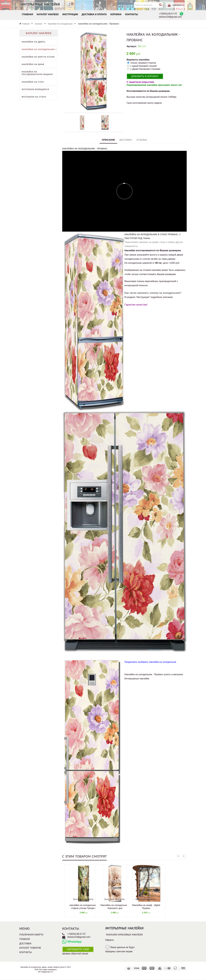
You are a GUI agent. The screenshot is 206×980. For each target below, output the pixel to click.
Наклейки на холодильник (40, 49)
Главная (27, 14)
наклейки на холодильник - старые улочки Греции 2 (84, 907)
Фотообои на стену (34, 97)
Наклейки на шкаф (33, 64)
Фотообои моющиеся (35, 89)
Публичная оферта (31, 935)
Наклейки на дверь (33, 42)
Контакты (132, 14)
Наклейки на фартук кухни (38, 57)
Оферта (109, 940)
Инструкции (70, 14)
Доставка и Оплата (94, 14)
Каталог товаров (30, 948)
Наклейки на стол (33, 82)
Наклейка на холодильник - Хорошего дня (115, 907)
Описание (108, 140)
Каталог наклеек (48, 14)
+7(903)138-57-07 (76, 934)
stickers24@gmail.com (79, 937)
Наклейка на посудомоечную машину (37, 73)
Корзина (116, 14)
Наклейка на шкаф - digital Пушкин (146, 907)
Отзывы (142, 140)
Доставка (126, 140)
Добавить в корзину (145, 76)
